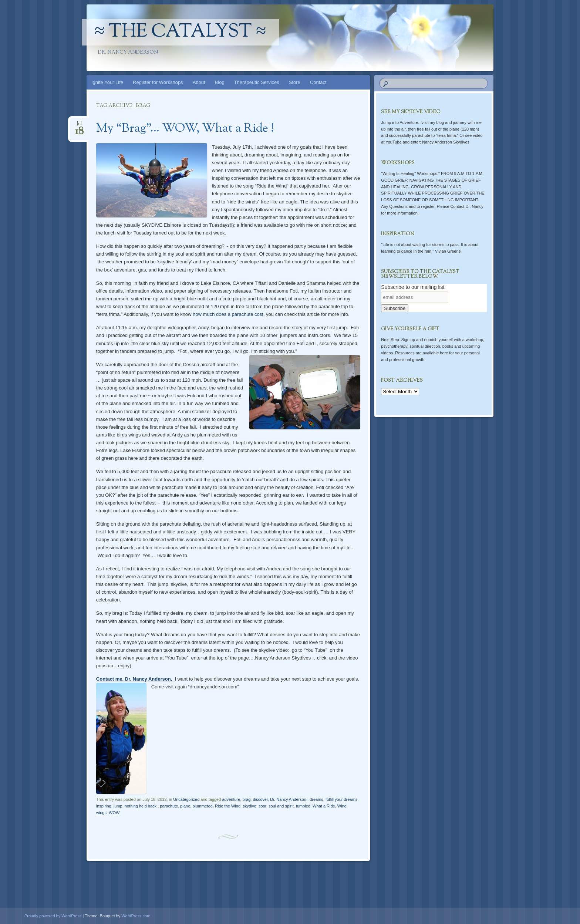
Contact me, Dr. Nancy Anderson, (134, 679)
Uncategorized (186, 799)
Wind (342, 806)
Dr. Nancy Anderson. (289, 799)
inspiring (104, 806)
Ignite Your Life (107, 82)
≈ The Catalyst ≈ (181, 32)
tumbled (303, 806)
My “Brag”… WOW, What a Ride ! (185, 129)
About (199, 82)
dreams (316, 799)
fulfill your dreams (341, 799)
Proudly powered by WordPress (53, 916)
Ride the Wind (228, 806)
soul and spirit (281, 806)
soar (262, 806)
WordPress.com (136, 916)
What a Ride (324, 806)
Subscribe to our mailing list (413, 287)
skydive (249, 806)
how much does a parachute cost (228, 314)
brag (246, 799)
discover (260, 799)
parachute (169, 806)
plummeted (202, 806)
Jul (79, 126)
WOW (114, 813)
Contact (318, 82)
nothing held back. (141, 806)
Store (295, 82)
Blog (220, 82)
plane (185, 806)
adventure (231, 799)
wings (101, 813)
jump (118, 806)
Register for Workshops (158, 82)
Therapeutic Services (257, 82)
